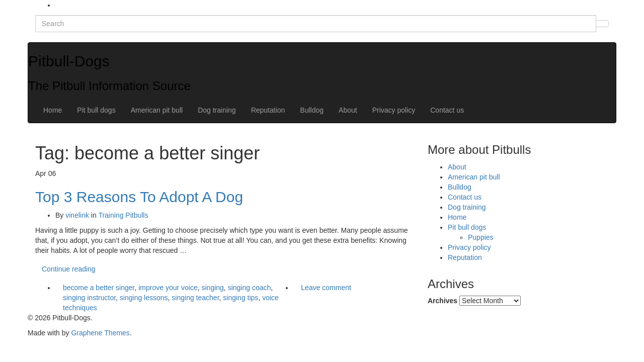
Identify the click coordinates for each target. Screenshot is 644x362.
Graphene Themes (100, 333)
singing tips (240, 298)
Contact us (447, 110)
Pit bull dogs (96, 110)
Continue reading (69, 269)
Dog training (217, 110)
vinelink (77, 215)
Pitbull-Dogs (69, 61)
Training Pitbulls (123, 215)
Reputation (268, 110)
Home (53, 110)
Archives (442, 301)
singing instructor (89, 298)
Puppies (481, 237)
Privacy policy (394, 110)
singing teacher (195, 298)
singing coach (250, 288)
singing (212, 288)
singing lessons (144, 298)
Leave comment (326, 288)
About (348, 110)
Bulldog (312, 110)
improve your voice (168, 288)
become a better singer (99, 288)
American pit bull (157, 110)
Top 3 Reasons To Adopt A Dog (139, 197)
